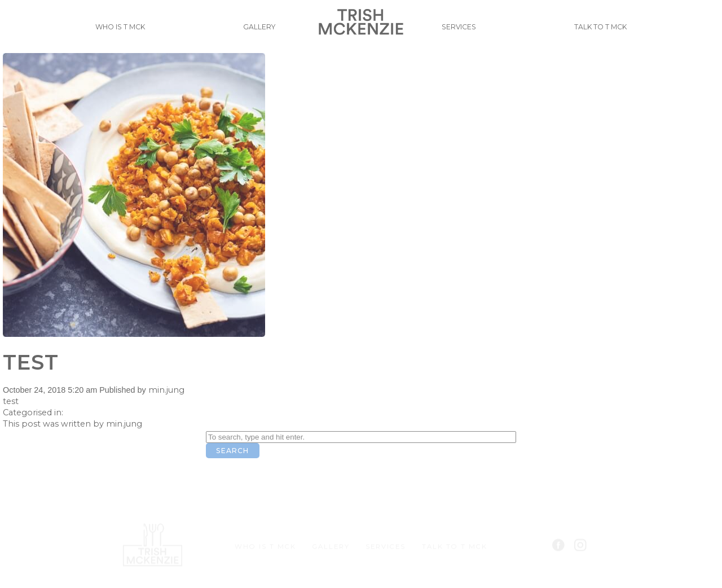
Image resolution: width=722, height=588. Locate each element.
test (31, 362)
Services (464, 32)
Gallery (255, 32)
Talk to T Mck (605, 32)
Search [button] (232, 451)
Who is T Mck (116, 32)
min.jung (166, 390)
